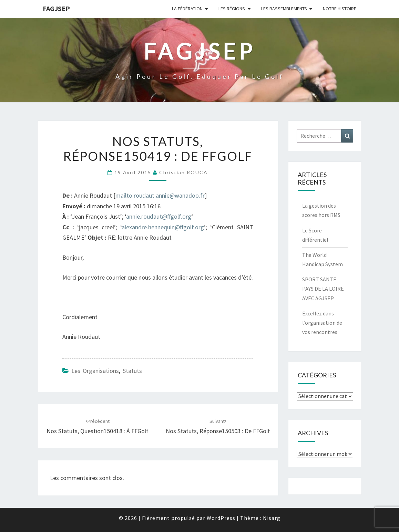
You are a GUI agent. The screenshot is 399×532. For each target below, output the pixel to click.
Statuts (132, 371)
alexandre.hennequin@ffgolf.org (163, 227)
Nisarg (272, 518)
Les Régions (232, 9)
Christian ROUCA (183, 172)
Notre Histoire (340, 9)
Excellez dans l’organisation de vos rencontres (322, 323)
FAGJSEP (56, 8)
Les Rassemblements (284, 9)
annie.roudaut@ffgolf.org (159, 216)
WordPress (221, 518)
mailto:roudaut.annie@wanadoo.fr (160, 195)
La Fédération (187, 9)
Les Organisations (95, 371)
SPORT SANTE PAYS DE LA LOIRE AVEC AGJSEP (323, 289)
